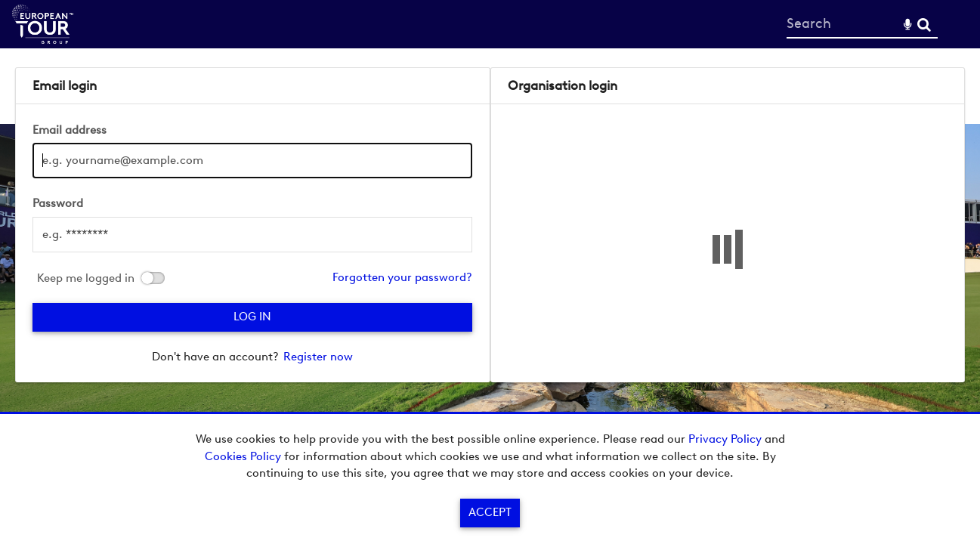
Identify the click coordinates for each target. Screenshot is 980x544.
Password (58, 203)
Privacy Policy (725, 439)
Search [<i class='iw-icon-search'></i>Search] (924, 23)
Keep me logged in (86, 278)
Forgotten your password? (402, 277)
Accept (490, 512)
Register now (318, 357)
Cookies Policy (243, 456)
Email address (70, 130)
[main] (490, 225)
